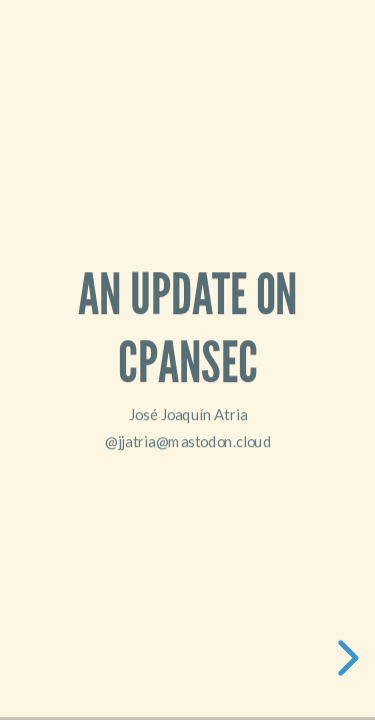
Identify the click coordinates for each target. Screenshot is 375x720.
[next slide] (345, 658)
